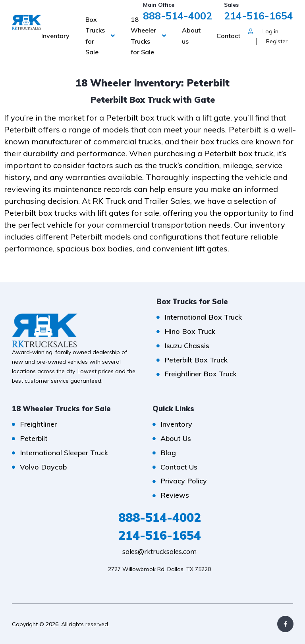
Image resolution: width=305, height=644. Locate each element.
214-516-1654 (259, 16)
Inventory (55, 36)
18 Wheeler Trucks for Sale (143, 36)
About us (191, 35)
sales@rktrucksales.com (159, 551)
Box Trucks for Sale (95, 36)
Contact (228, 36)
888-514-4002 (178, 16)
